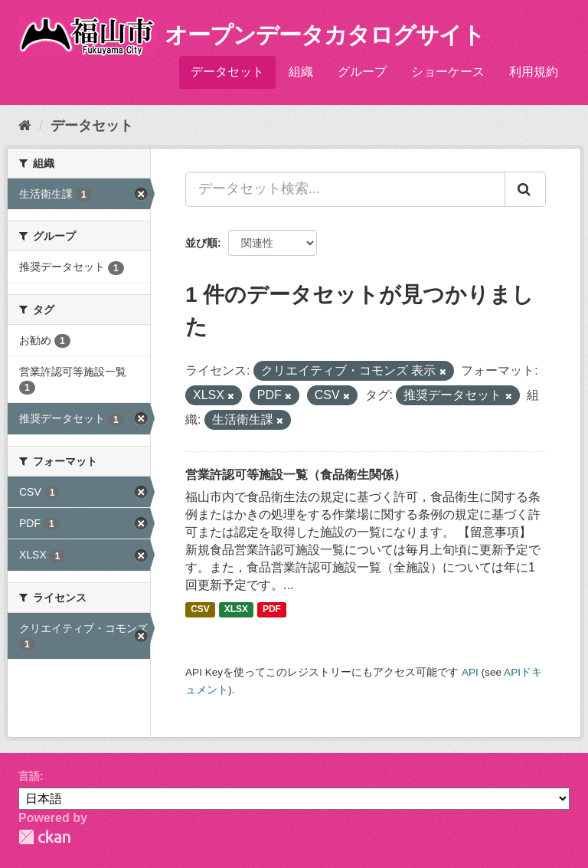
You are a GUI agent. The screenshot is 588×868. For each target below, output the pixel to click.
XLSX (236, 609)
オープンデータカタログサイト (325, 35)
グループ (362, 72)
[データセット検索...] (345, 189)
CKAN (44, 837)
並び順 (201, 243)
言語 (29, 776)
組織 (301, 72)
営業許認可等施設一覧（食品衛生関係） (296, 475)
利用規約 (534, 72)
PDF (272, 609)
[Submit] (525, 189)
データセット (227, 72)
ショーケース (448, 72)
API (470, 672)
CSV (200, 609)
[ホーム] (25, 126)
